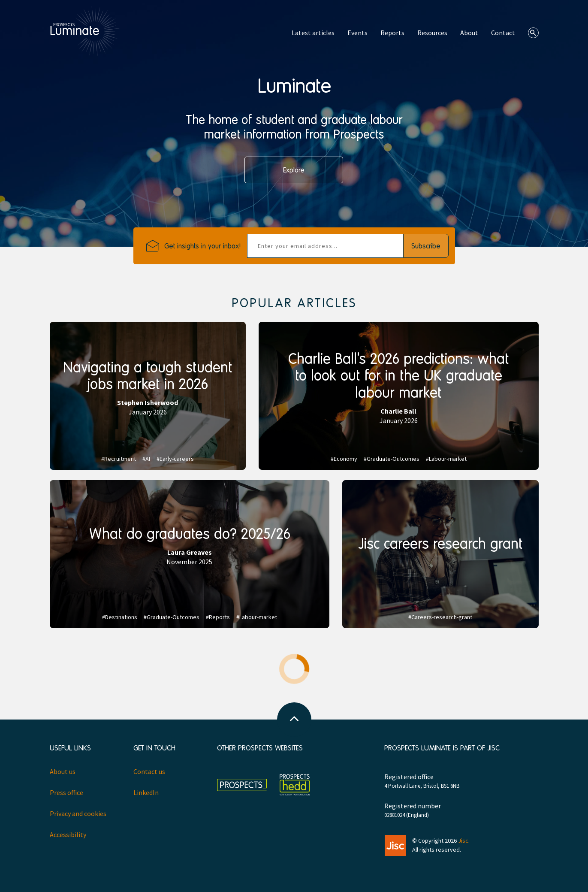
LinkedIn (146, 792)
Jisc (463, 841)
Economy (345, 459)
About (469, 33)
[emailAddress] (325, 246)
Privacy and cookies (78, 813)
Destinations (121, 617)
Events (357, 33)
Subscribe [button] (426, 246)
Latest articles (313, 33)
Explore (294, 170)
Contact (503, 33)
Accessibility (68, 835)
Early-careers (177, 459)
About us (63, 771)
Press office (66, 792)
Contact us (149, 771)
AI (148, 459)
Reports (392, 33)
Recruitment (120, 459)
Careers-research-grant (442, 617)
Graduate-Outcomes (393, 459)
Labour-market (448, 459)
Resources (432, 33)
